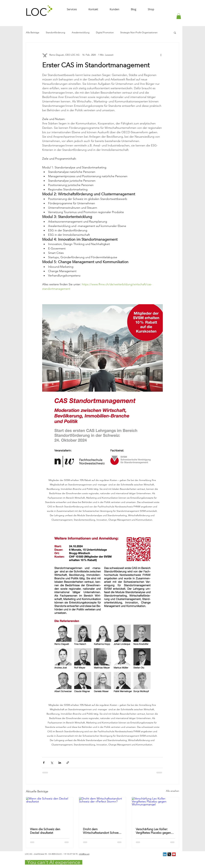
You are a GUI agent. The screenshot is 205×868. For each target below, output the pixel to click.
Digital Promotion (105, 32)
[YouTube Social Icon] (174, 854)
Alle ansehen (172, 791)
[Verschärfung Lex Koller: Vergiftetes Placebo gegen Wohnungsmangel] (155, 810)
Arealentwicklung (81, 32)
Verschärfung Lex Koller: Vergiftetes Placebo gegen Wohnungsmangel (153, 831)
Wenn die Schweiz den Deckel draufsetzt (45, 831)
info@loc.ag (84, 854)
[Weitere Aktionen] (161, 55)
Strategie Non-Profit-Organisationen (139, 32)
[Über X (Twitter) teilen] (52, 763)
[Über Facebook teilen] (44, 763)
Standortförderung (55, 32)
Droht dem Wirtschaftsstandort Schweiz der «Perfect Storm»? (102, 831)
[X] (169, 854)
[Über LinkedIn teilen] (60, 763)
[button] (179, 16)
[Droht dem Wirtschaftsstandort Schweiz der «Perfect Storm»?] (103, 810)
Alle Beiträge (33, 32)
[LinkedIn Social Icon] (165, 854)
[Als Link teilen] (68, 763)
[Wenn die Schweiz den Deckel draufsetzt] (50, 810)
